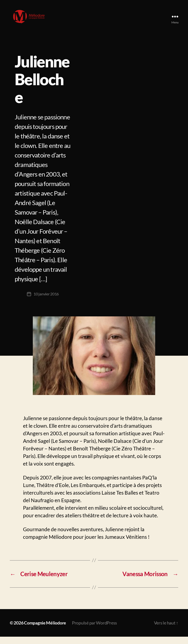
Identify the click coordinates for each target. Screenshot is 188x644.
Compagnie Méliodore (45, 630)
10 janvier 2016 (46, 301)
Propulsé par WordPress (94, 630)
